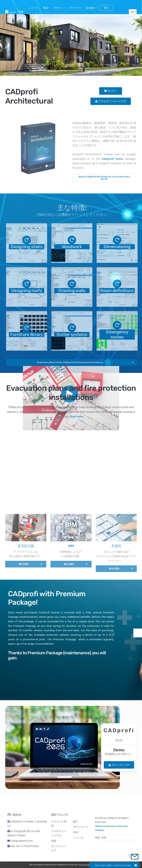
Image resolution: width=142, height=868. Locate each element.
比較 (54, 841)
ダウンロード (81, 827)
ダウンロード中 (119, 765)
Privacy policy (84, 865)
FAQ (76, 832)
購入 (107, 8)
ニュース (33, 8)
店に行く (111, 91)
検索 (97, 837)
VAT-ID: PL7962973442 (25, 846)
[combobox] (117, 838)
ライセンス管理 (40, 18)
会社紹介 (91, 8)
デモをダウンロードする (111, 101)
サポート (58, 8)
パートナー (74, 8)
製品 (46, 8)
